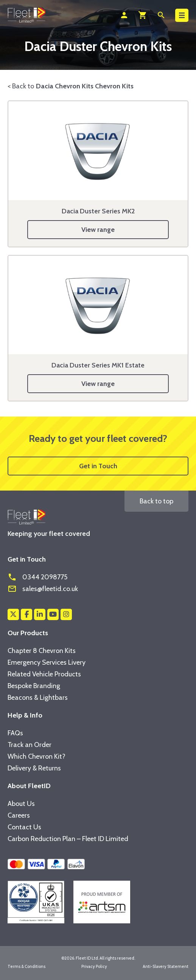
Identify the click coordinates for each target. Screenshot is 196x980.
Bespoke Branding (34, 686)
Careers (19, 815)
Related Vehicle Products (44, 674)
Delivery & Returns (34, 768)
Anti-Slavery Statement (166, 966)
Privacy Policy (94, 966)
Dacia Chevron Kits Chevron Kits (85, 86)
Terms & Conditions (26, 966)
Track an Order (30, 745)
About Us (21, 804)
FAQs (15, 733)
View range (98, 230)
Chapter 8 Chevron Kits (42, 651)
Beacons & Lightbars (38, 698)
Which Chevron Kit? (37, 756)
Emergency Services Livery (47, 662)
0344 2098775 (37, 577)
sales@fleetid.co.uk (43, 589)
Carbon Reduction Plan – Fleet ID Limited (68, 839)
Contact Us (24, 827)
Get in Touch (98, 466)
